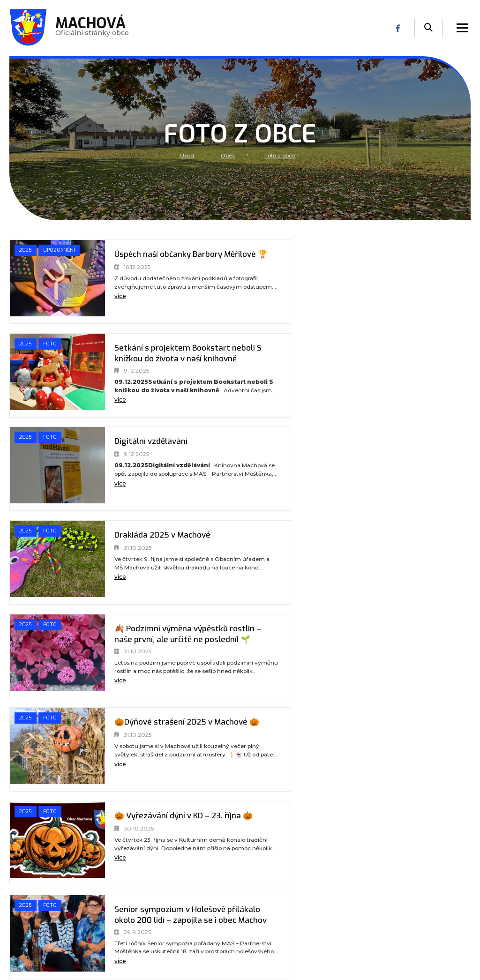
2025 (26, 251)
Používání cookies (383, 903)
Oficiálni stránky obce (93, 28)
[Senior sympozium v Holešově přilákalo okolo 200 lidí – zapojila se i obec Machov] (285, 562)
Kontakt (138, 949)
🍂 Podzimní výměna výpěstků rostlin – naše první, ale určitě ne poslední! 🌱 (157, 453)
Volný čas (139, 926)
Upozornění (37, 265)
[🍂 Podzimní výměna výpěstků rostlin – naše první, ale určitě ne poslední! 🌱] (49, 469)
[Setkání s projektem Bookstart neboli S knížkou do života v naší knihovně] (285, 282)
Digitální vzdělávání (136, 348)
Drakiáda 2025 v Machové (384, 348)
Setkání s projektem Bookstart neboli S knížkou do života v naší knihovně (395, 266)
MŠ (130, 914)
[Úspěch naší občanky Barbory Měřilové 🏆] (49, 282)
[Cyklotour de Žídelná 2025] (285, 656)
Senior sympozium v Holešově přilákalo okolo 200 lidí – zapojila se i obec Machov (391, 546)
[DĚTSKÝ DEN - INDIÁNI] (49, 749)
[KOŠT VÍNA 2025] (285, 749)
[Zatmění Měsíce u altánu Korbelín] (49, 656)
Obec (228, 156)
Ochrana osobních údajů (393, 891)
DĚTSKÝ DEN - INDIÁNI (141, 722)
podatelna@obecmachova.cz (286, 932)
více (104, 307)
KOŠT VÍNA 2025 (366, 722)
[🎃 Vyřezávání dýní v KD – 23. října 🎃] (49, 562)
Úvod (187, 156)
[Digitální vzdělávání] (49, 375)
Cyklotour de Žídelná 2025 (385, 629)
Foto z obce (280, 156)
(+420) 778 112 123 (277, 943)
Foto (287, 251)
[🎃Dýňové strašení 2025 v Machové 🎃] (285, 469)
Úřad (132, 903)
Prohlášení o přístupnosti (394, 880)
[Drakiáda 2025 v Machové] (285, 375)
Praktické (140, 937)
